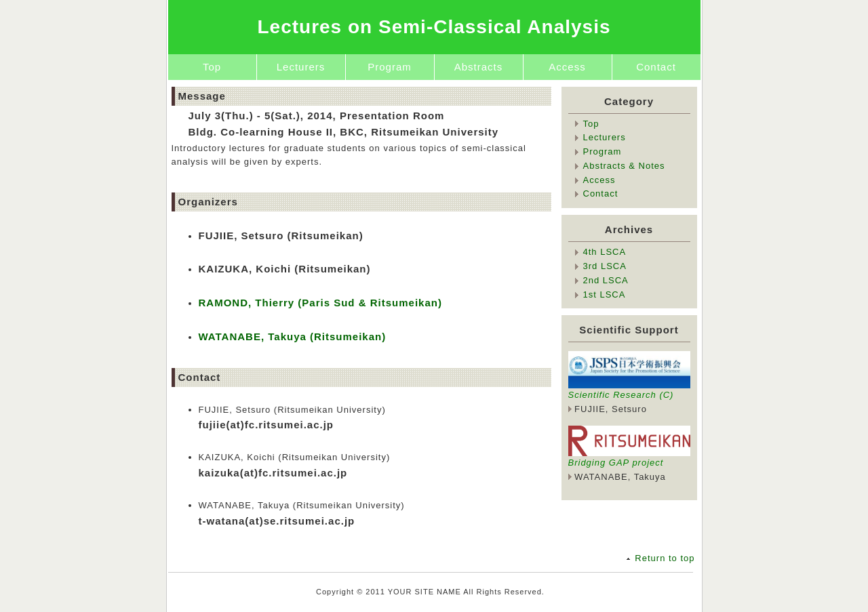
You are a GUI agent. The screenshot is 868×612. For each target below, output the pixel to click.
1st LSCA (605, 294)
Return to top (665, 558)
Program (390, 67)
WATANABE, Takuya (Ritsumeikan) (293, 336)
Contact (656, 67)
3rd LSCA (605, 266)
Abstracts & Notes (624, 166)
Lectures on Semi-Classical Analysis (434, 27)
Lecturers (301, 67)
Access (567, 67)
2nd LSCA (606, 280)
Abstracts (479, 67)
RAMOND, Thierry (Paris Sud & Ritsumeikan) (320, 303)
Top (212, 67)
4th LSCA (605, 252)
